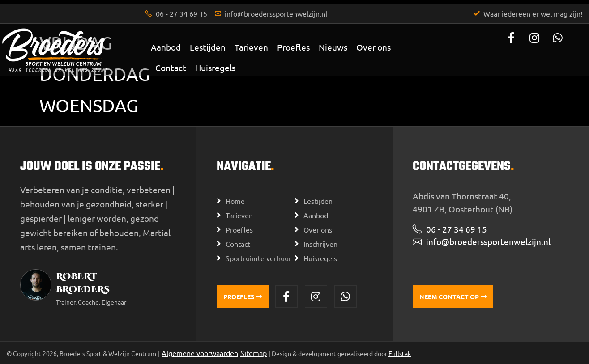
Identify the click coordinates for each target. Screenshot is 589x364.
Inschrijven (320, 244)
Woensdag (89, 105)
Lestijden (208, 47)
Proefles (293, 47)
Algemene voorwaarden (200, 353)
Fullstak (400, 353)
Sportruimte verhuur (258, 258)
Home (235, 201)
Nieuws (333, 47)
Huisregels (215, 68)
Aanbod (166, 47)
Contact (171, 68)
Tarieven (251, 47)
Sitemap (254, 353)
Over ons (373, 47)
